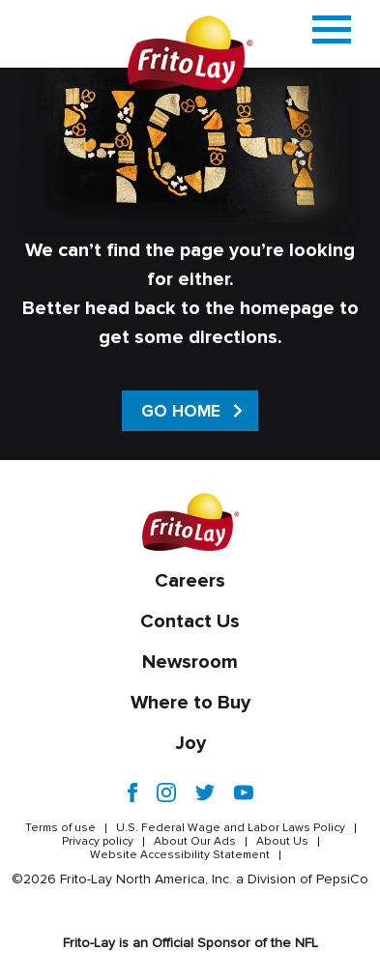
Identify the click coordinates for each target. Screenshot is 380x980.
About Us (282, 842)
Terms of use (60, 828)
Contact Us (190, 621)
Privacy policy (98, 842)
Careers (190, 581)
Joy (190, 743)
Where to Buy (190, 703)
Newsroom (190, 662)
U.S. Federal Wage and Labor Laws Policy (231, 828)
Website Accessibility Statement (180, 855)
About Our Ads (195, 842)
